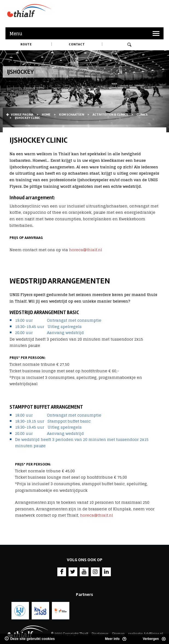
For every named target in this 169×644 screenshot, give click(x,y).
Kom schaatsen (72, 115)
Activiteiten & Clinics (110, 115)
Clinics (142, 115)
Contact (77, 44)
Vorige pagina (20, 115)
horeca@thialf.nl (86, 250)
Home (46, 115)
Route (26, 44)
